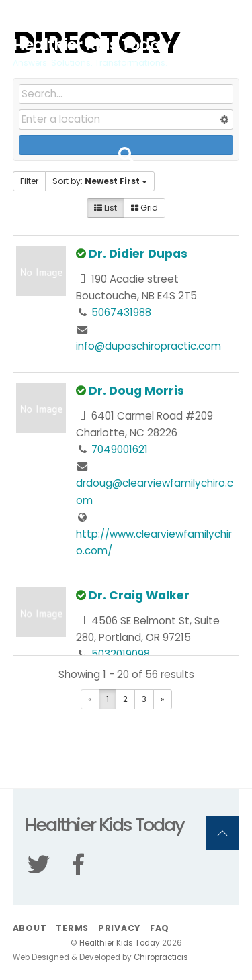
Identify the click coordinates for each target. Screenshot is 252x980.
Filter (29, 181)
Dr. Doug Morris (136, 391)
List (106, 208)
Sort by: (100, 181)
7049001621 (120, 449)
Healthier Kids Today (120, 943)
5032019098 (121, 654)
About (30, 928)
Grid (144, 208)
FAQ (160, 928)
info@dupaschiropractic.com (149, 346)
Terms (72, 928)
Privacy (119, 928)
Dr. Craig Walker (139, 595)
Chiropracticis (161, 957)
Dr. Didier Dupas (138, 254)
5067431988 (121, 312)
